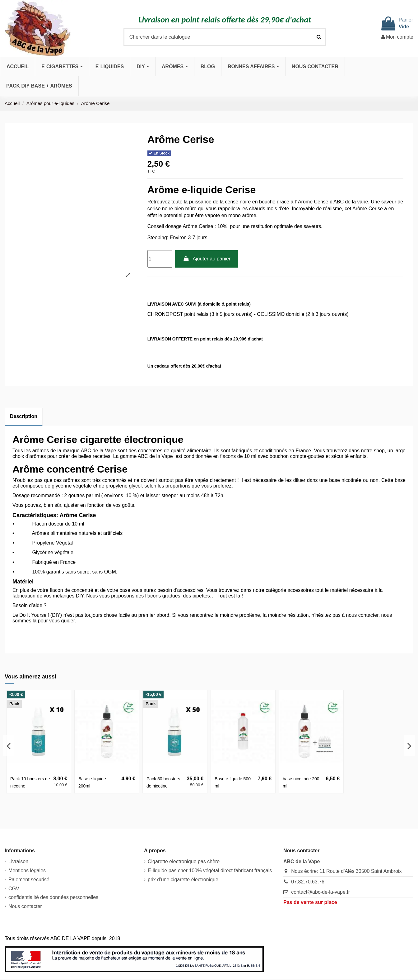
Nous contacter (25, 906)
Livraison (18, 861)
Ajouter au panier (207, 259)
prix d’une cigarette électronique (183, 880)
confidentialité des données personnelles (53, 897)
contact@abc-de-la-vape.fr (320, 892)
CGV (14, 889)
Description (24, 416)
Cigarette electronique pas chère (184, 861)
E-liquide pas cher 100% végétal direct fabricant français (210, 871)
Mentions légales (27, 871)
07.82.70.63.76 (308, 882)
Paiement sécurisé (29, 880)
